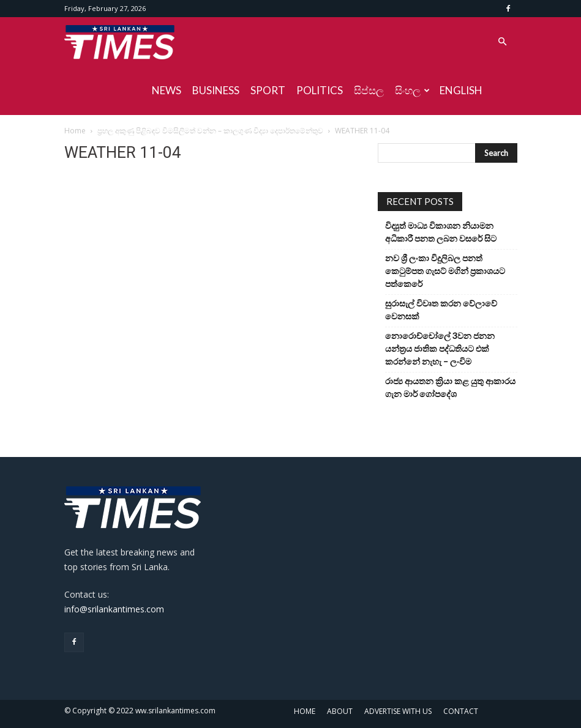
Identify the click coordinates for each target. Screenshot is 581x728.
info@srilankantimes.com (114, 609)
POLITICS (320, 90)
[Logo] (119, 42)
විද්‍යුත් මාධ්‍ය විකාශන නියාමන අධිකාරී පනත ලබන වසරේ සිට (441, 232)
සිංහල (412, 90)
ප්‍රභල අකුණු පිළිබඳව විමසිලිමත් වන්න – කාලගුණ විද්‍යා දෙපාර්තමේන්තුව (210, 131)
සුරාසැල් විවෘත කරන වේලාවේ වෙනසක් (441, 310)
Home (75, 131)
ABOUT (340, 711)
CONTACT (461, 711)
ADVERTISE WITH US (398, 711)
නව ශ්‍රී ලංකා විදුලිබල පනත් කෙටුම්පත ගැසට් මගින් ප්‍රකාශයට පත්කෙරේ (445, 271)
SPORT (268, 90)
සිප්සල (369, 90)
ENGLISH (461, 90)
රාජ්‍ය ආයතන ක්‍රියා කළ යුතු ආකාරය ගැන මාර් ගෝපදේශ (450, 387)
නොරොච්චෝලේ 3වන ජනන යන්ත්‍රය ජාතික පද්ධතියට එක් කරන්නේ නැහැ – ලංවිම (440, 348)
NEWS (167, 90)
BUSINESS (216, 90)
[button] (503, 42)
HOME (305, 711)
